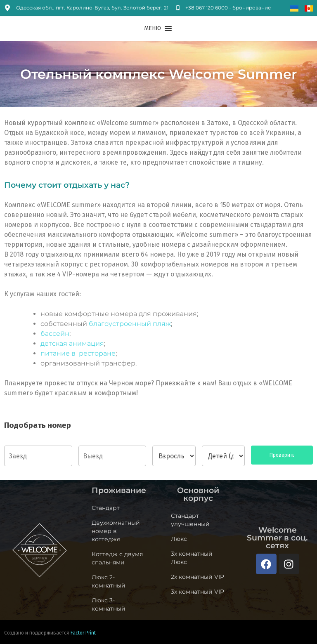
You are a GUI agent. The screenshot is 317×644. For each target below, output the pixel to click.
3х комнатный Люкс (192, 558)
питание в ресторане (78, 353)
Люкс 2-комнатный (109, 581)
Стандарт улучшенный (190, 520)
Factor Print (83, 633)
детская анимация (72, 343)
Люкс (179, 539)
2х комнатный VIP (198, 577)
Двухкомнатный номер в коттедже (116, 531)
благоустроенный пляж (130, 324)
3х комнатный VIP (198, 592)
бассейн (55, 334)
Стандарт (106, 508)
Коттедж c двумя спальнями (117, 558)
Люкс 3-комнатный (109, 604)
